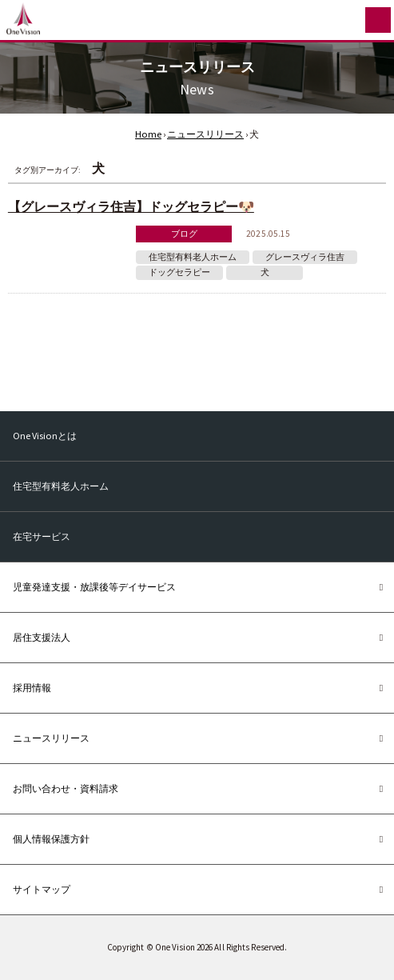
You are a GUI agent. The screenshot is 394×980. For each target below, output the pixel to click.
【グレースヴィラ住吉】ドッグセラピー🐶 (131, 206)
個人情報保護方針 (51, 839)
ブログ (184, 234)
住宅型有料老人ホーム (193, 257)
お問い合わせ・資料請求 (66, 788)
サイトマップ (42, 889)
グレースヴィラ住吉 (305, 257)
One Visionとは (45, 436)
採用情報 (32, 688)
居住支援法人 (42, 637)
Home (148, 134)
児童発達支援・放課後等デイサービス (94, 587)
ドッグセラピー (179, 272)
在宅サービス (42, 536)
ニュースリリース (205, 134)
